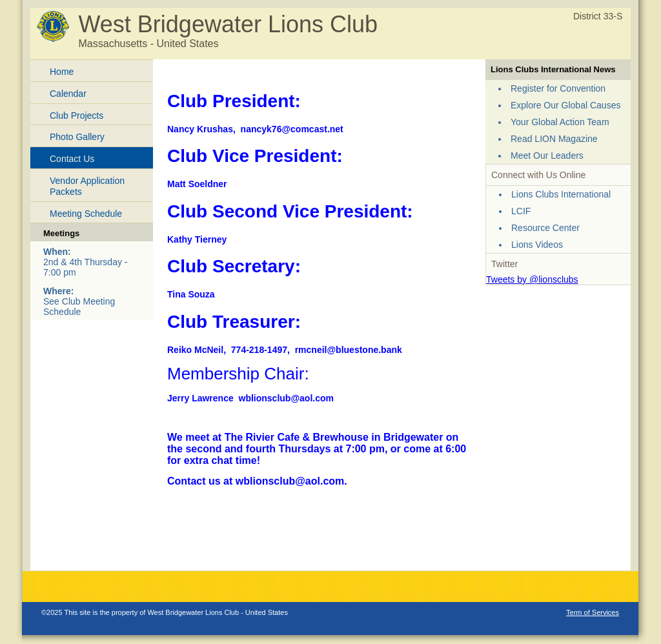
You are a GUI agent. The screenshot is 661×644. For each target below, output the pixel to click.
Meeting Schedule (86, 214)
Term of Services (593, 612)
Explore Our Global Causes (565, 105)
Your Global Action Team (560, 122)
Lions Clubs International (561, 194)
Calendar (68, 94)
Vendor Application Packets (87, 186)
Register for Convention (558, 88)
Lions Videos (537, 245)
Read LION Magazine (554, 139)
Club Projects (76, 116)
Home (62, 72)
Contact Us (72, 159)
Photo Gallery (77, 137)
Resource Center (545, 228)
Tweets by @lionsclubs (532, 279)
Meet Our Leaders (547, 156)
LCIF (521, 211)
